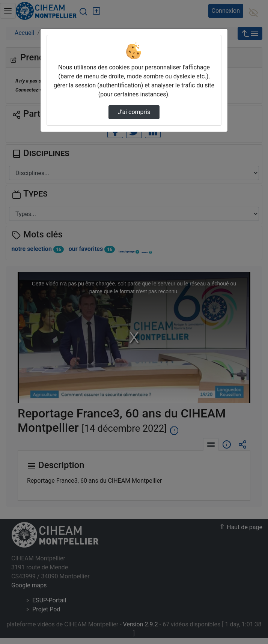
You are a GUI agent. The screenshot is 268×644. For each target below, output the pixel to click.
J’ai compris (134, 112)
